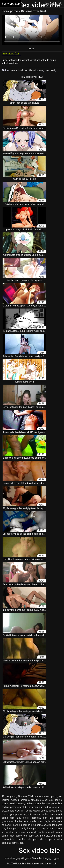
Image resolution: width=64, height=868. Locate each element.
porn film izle (23, 839)
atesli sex (48, 800)
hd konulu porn (10, 825)
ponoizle (45, 836)
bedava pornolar (34, 807)
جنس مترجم (53, 858)
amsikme (36, 800)
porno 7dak (17, 843)
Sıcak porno (10, 11)
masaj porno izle (28, 832)
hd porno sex (40, 825)
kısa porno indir (16, 829)
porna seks (56, 839)
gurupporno (8, 821)
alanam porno (50, 796)
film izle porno (52, 818)
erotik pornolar (32, 818)
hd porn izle (25, 825)
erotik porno (48, 814)
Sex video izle (39, 858)
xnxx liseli (50, 70)
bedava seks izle (53, 807)
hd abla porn (55, 821)
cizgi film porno (24, 811)
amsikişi (25, 800)
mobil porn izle (47, 832)
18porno (22, 796)
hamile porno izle (38, 821)
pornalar (6, 843)
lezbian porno (54, 829)
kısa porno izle (36, 829)
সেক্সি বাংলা (10, 858)
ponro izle (56, 836)
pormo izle (8, 839)
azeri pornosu (17, 804)
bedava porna (33, 804)
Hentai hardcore (19, 70)
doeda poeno (40, 811)
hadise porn (22, 821)
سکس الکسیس (24, 858)
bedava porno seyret (13, 807)
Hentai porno (36, 70)
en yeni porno (14, 814)
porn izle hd (40, 839)
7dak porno (35, 796)
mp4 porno (16, 836)
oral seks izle (31, 836)
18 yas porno (9, 796)
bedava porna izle (52, 804)
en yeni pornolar (32, 814)
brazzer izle (8, 811)
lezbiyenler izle (10, 832)
